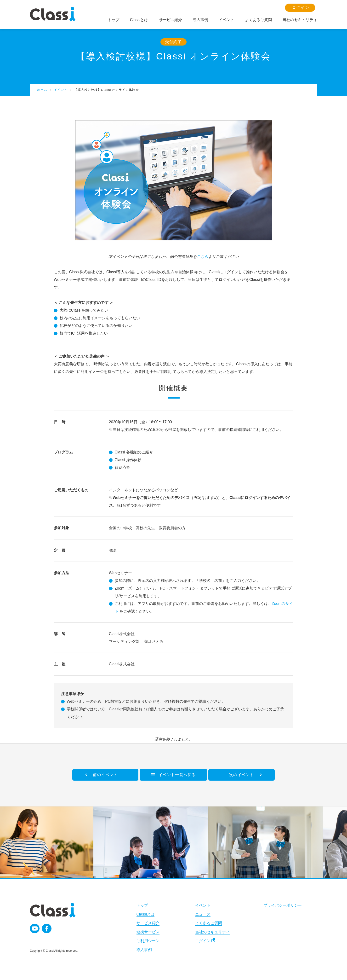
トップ (142, 905)
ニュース (203, 914)
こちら (202, 257)
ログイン (203, 941)
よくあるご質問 (209, 923)
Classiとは (146, 914)
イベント (61, 90)
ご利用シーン (148, 941)
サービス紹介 (148, 923)
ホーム (42, 90)
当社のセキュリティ (212, 932)
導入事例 (144, 950)
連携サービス (148, 932)
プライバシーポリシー (283, 905)
